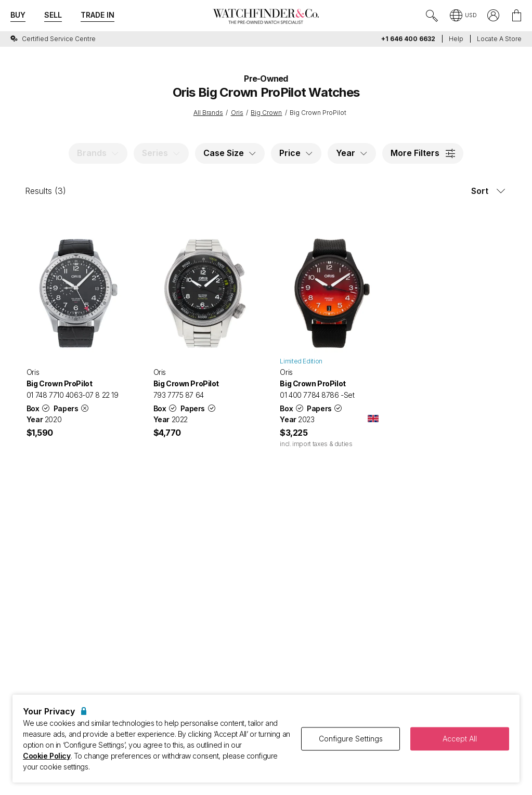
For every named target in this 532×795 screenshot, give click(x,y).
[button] (463, 16)
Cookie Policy (47, 756)
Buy (18, 15)
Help (456, 39)
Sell (53, 15)
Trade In (98, 15)
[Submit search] (432, 16)
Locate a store (499, 39)
